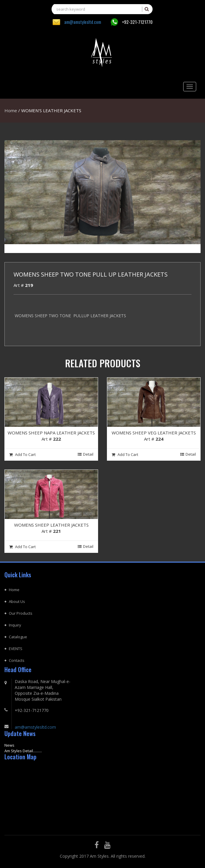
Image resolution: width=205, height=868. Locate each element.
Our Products (21, 613)
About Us (17, 601)
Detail (86, 454)
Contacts (17, 660)
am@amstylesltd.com (83, 22)
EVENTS (16, 649)
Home (11, 110)
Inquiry (15, 625)
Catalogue (18, 637)
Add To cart (22, 454)
